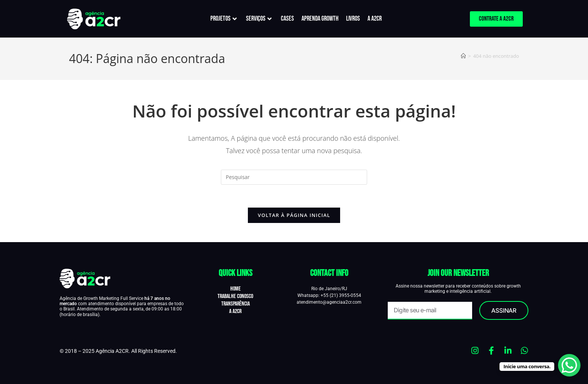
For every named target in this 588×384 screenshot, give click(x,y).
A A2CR (375, 19)
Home (235, 289)
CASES (287, 19)
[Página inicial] (463, 56)
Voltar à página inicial (294, 215)
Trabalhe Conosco (235, 296)
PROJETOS (223, 19)
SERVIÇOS (259, 19)
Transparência (235, 304)
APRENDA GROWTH (320, 19)
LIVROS (353, 19)
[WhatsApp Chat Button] (569, 365)
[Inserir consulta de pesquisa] (294, 177)
